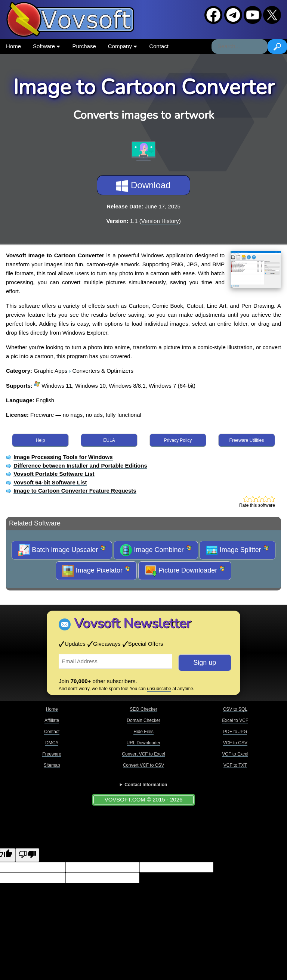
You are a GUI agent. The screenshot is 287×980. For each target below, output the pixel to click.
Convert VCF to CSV (144, 765)
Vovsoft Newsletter (132, 624)
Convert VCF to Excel (143, 754)
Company (123, 46)
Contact (159, 46)
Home (13, 46)
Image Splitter (237, 550)
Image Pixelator (96, 571)
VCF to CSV (235, 743)
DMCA (52, 743)
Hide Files (143, 732)
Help (41, 440)
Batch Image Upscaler (62, 550)
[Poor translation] (27, 855)
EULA (109, 440)
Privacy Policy (178, 440)
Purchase (84, 46)
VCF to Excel (235, 754)
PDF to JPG (235, 732)
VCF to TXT (235, 765)
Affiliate (52, 720)
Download (143, 186)
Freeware (52, 754)
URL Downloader (144, 743)
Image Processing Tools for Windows (63, 457)
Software (47, 46)
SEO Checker (143, 709)
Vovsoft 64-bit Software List (50, 482)
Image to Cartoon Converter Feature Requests (75, 491)
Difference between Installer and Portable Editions (80, 466)
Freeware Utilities (247, 440)
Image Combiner (156, 550)
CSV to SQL (235, 709)
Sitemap (52, 765)
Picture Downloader (185, 571)
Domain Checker (143, 720)
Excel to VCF (235, 720)
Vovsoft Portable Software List (54, 474)
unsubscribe (159, 689)
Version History (160, 221)
